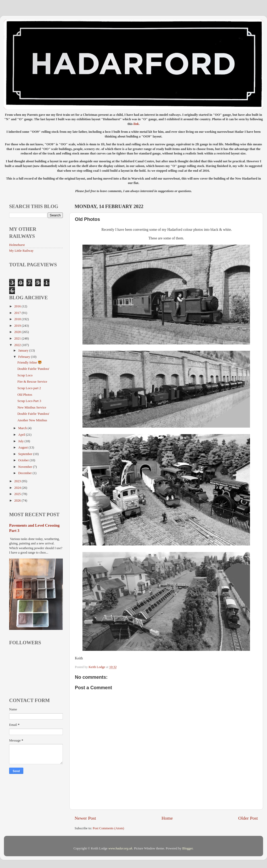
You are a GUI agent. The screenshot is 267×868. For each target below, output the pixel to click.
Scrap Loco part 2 (29, 388)
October (24, 460)
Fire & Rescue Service (32, 382)
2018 (18, 319)
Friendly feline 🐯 (30, 363)
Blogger (187, 848)
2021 (18, 338)
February (25, 357)
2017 (18, 313)
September (26, 454)
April (22, 435)
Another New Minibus (32, 420)
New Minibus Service (32, 407)
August (24, 447)
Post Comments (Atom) (108, 828)
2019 (18, 326)
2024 (18, 488)
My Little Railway (21, 251)
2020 (18, 332)
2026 (18, 501)
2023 (18, 481)
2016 (18, 306)
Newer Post (85, 818)
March (23, 428)
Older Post (248, 818)
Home (167, 818)
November (26, 467)
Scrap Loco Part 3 (29, 401)
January (24, 350)
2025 (18, 494)
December (26, 473)
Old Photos (25, 395)
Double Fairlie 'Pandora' (33, 369)
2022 (18, 345)
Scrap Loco (25, 375)
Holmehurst (17, 245)
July (21, 441)
